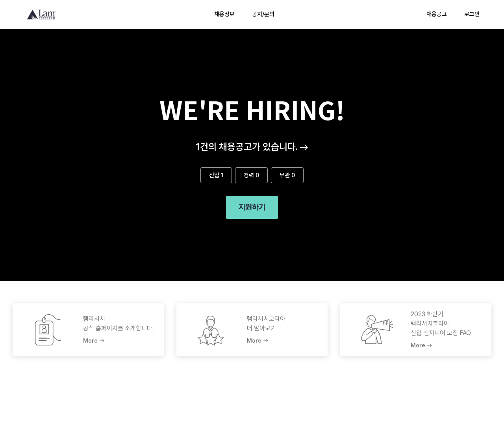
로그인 (472, 14)
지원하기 (252, 208)
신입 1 (216, 175)
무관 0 (287, 175)
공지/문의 (263, 14)
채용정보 (224, 14)
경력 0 (251, 175)
